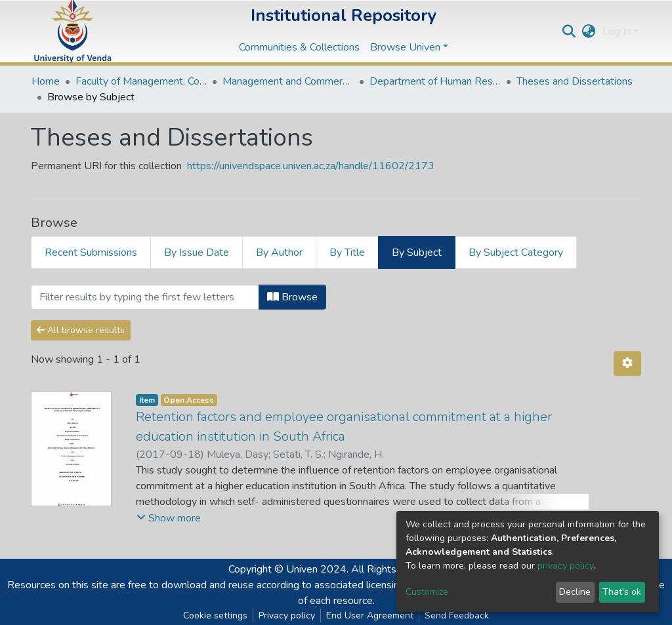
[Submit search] (569, 31)
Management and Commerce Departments (288, 81)
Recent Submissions (91, 252)
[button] (589, 31)
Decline (575, 592)
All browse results (81, 330)
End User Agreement (370, 615)
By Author (279, 252)
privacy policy (565, 566)
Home (46, 81)
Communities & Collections (299, 47)
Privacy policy (287, 615)
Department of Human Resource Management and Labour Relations (435, 81)
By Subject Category (516, 252)
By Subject (417, 252)
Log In (617, 31)
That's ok (622, 592)
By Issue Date (197, 252)
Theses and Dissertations (575, 81)
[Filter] (145, 297)
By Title (347, 252)
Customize (427, 592)
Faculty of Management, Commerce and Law (141, 81)
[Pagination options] (627, 363)
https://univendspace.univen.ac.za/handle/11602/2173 (311, 166)
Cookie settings (215, 615)
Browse (292, 297)
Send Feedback (457, 615)
